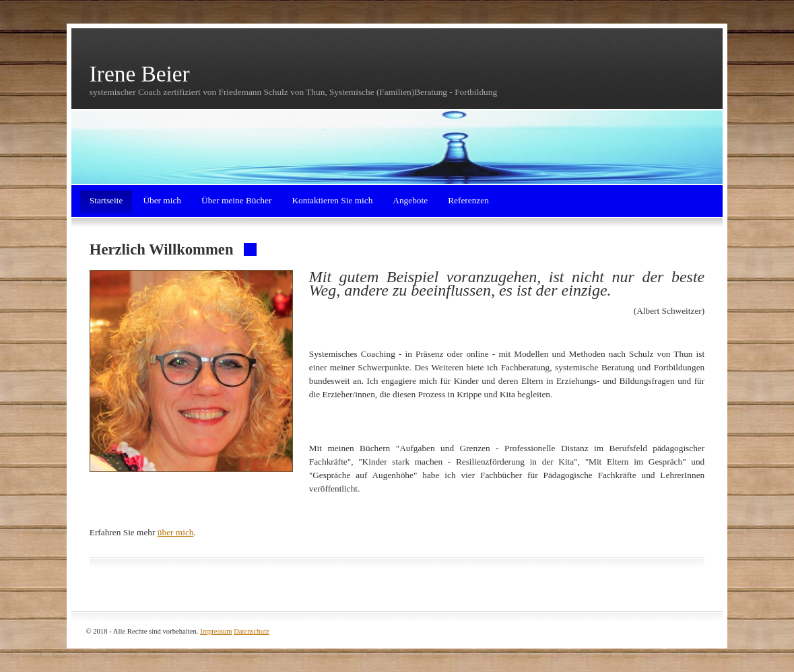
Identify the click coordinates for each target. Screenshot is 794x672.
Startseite (106, 200)
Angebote (410, 200)
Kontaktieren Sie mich (332, 200)
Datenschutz (252, 631)
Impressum (216, 631)
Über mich (162, 200)
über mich (176, 532)
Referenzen (468, 200)
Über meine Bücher (236, 200)
